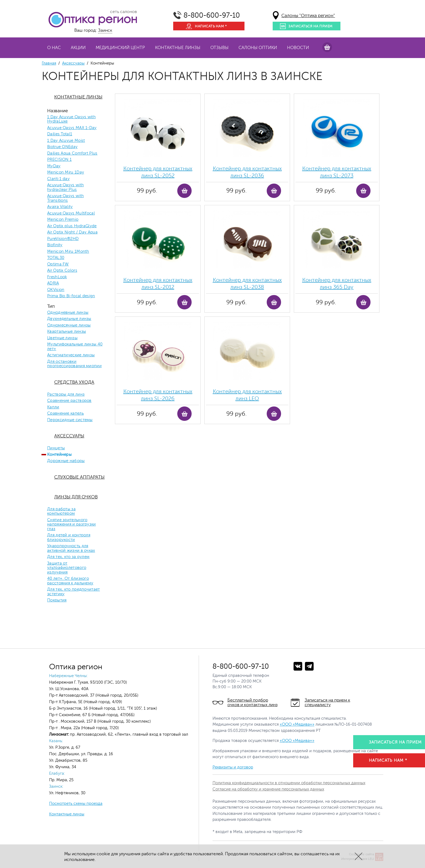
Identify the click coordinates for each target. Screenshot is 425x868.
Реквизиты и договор (233, 767)
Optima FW (58, 264)
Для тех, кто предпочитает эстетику (74, 592)
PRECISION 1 (59, 160)
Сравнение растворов (69, 401)
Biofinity (55, 245)
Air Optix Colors (62, 271)
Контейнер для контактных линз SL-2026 (158, 395)
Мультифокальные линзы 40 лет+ (75, 347)
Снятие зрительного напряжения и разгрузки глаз (72, 525)
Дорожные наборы (66, 461)
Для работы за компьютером (61, 512)
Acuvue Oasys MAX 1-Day (72, 128)
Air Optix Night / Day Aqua (72, 232)
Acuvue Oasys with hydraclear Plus (65, 188)
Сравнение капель (65, 414)
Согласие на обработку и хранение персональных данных (268, 789)
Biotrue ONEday (62, 147)
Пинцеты (56, 448)
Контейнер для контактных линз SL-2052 (158, 172)
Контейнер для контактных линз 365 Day (337, 284)
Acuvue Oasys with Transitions (65, 198)
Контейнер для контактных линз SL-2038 (247, 284)
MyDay (54, 166)
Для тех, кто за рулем (68, 557)
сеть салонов (123, 12)
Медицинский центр (120, 48)
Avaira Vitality (60, 207)
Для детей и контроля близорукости (69, 538)
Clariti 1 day (58, 179)
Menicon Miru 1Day (66, 172)
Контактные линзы (178, 48)
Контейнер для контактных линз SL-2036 (247, 172)
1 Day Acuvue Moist (66, 141)
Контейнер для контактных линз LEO (247, 395)
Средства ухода (74, 382)
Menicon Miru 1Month (68, 252)
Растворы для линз (66, 395)
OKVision (56, 290)
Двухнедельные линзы (69, 319)
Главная (49, 63)
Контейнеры (59, 455)
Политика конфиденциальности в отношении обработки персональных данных (289, 783)
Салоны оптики (258, 48)
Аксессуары (73, 63)
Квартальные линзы (67, 332)
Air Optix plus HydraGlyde (72, 226)
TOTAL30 (56, 258)
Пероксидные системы (70, 420)
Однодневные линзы (68, 313)
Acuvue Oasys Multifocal (71, 213)
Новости (298, 48)
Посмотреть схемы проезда (76, 804)
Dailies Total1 (60, 134)
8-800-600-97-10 (212, 15)
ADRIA (53, 283)
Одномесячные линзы (69, 325)
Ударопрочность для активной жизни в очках (71, 548)
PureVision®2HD (63, 239)
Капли (53, 407)
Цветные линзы (62, 338)
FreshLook (57, 277)
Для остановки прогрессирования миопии (74, 364)
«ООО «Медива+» (297, 724)
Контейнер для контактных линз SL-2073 (337, 172)
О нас (54, 48)
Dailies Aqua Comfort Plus (72, 153)
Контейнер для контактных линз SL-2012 (158, 284)
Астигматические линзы (71, 355)
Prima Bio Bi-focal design (71, 296)
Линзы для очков (76, 497)
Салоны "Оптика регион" (308, 16)
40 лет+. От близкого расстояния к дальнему (70, 581)
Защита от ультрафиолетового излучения (67, 568)
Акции (78, 48)
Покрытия (57, 600)
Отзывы (219, 48)
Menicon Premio (63, 220)
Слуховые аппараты (79, 477)
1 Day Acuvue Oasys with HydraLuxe (71, 119)
